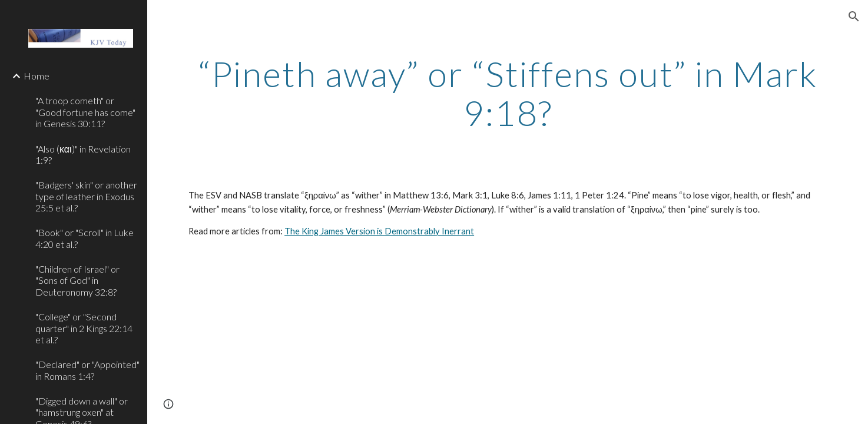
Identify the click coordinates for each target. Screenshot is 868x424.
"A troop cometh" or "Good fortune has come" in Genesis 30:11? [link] (85, 112)
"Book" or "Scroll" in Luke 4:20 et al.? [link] (85, 238)
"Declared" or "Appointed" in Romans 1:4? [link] (87, 370)
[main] (508, 93)
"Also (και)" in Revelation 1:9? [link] (83, 154)
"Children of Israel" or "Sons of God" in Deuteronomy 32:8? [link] (77, 280)
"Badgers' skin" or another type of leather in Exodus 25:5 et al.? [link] (86, 196)
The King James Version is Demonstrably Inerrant (379, 231)
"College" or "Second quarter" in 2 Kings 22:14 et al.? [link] (84, 328)
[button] (854, 16)
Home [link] (37, 76)
